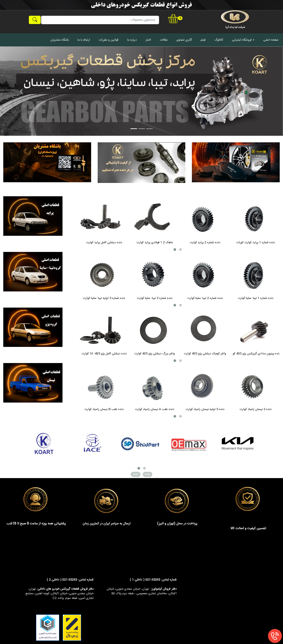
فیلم (203, 40)
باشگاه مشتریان (60, 40)
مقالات (164, 40)
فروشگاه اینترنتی (242, 40)
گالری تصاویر (184, 40)
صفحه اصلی (271, 40)
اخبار (148, 40)
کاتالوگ (219, 40)
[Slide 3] (149, 129)
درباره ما (132, 40)
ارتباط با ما (84, 40)
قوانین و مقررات (109, 40)
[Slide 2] (142, 129)
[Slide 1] (134, 129)
